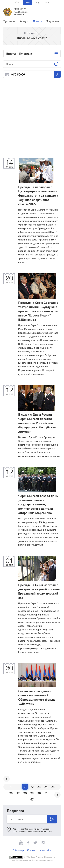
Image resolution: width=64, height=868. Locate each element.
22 (32, 787)
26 (11, 793)
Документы (52, 21)
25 (53, 787)
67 (32, 799)
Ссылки (31, 850)
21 (25, 787)
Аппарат (24, 21)
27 (18, 793)
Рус (27, 2)
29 (32, 793)
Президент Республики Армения (21, 12)
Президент (9, 21)
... (7, 74)
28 (25, 793)
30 (39, 793)
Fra (47, 2)
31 (46, 793)
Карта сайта (45, 850)
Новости (38, 21)
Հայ (17, 2)
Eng (37, 2)
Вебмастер (18, 850)
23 (39, 787)
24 (46, 787)
